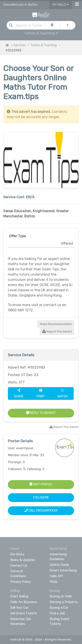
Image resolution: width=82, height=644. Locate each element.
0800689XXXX (47, 511)
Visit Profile (41, 484)
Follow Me (41, 497)
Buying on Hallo (61, 596)
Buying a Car (59, 608)
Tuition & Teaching (41, 33)
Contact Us (19, 566)
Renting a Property (64, 602)
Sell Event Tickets (24, 613)
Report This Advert (57, 331)
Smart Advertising (63, 570)
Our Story (17, 554)
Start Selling (19, 596)
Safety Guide (59, 565)
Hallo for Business (24, 602)
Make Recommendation (56, 324)
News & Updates (23, 560)
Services (20, 45)
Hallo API (56, 576)
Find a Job (57, 613)
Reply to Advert (41, 413)
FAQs (54, 582)
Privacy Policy (21, 582)
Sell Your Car (19, 608)
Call (41, 511)
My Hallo (61, 5)
